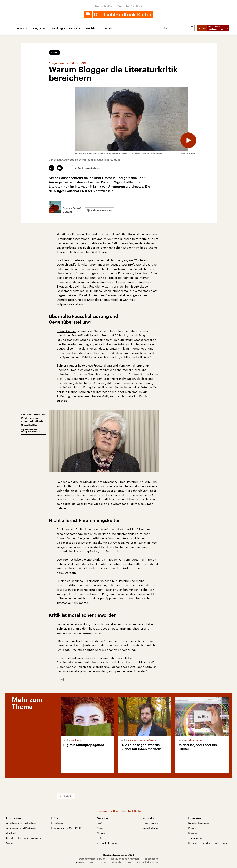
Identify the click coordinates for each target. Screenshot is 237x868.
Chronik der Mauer (148, 862)
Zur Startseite (66, 796)
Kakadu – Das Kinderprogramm (24, 838)
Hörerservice (150, 823)
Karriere (193, 833)
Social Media (150, 828)
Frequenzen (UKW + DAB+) (67, 828)
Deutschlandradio (199, 823)
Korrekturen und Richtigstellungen (209, 843)
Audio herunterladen (89, 168)
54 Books (121, 335)
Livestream (58, 823)
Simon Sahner (66, 331)
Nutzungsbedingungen (125, 859)
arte (129, 862)
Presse (192, 828)
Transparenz (196, 838)
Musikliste (92, 28)
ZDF (103, 862)
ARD (93, 862)
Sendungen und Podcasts (21, 828)
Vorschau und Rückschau (21, 823)
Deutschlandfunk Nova (130, 6)
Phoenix (116, 862)
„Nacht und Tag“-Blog (130, 529)
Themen (19, 28)
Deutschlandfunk (105, 6)
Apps (100, 828)
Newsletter (103, 833)
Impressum (151, 859)
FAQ (99, 823)
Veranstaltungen (107, 843)
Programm (39, 28)
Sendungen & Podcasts (66, 28)
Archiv (108, 28)
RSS (99, 838)
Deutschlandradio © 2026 (119, 855)
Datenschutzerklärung (92, 859)
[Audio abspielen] (188, 140)
